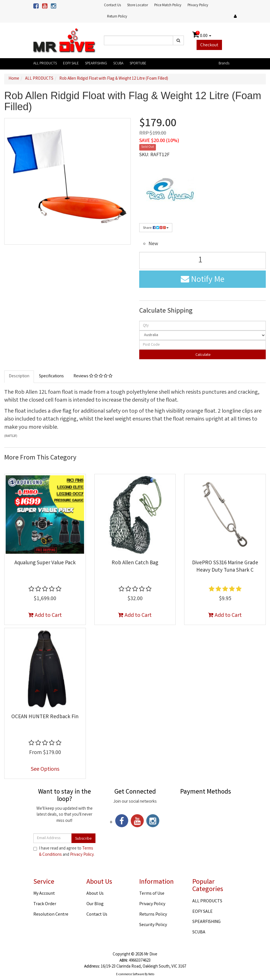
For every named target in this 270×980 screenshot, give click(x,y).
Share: (156, 228)
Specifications (51, 376)
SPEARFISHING (96, 64)
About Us (95, 894)
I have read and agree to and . (64, 852)
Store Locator (138, 6)
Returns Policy (153, 915)
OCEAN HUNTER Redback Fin (45, 717)
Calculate (203, 355)
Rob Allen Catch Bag (135, 563)
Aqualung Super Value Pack (45, 563)
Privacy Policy (198, 6)
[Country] (202, 335)
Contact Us (112, 6)
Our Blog (95, 904)
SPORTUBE (138, 64)
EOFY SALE (71, 64)
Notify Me (203, 280)
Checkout (209, 45)
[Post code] (202, 345)
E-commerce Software (130, 975)
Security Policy (153, 925)
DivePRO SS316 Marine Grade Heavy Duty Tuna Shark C (225, 567)
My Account (44, 894)
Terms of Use (152, 894)
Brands (224, 64)
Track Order (45, 904)
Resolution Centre (51, 915)
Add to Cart (45, 616)
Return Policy (117, 17)
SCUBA (118, 64)
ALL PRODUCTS (45, 64)
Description (19, 376)
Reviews (93, 376)
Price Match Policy (168, 6)
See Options (45, 769)
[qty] (202, 326)
